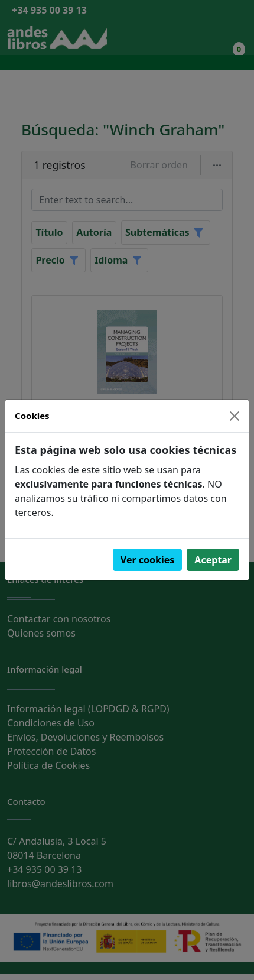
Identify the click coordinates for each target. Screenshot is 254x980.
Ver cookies (148, 560)
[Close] (235, 416)
